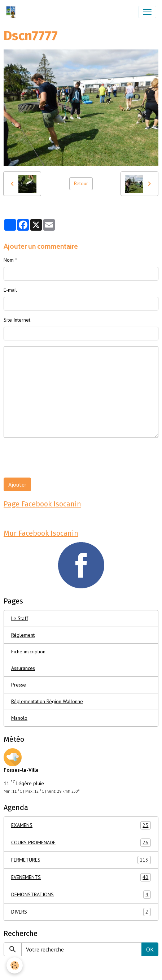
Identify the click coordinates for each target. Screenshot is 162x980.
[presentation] (58, 458)
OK (150, 949)
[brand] (12, 12)
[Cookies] (15, 965)
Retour (81, 183)
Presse (19, 685)
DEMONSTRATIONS (81, 895)
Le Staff (20, 618)
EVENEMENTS (81, 877)
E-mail (10, 290)
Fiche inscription (28, 652)
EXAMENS (81, 825)
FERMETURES (81, 860)
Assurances (23, 668)
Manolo (19, 718)
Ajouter (17, 484)
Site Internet (17, 320)
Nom (9, 260)
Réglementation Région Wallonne (47, 701)
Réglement (23, 635)
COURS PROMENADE (81, 843)
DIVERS (81, 912)
